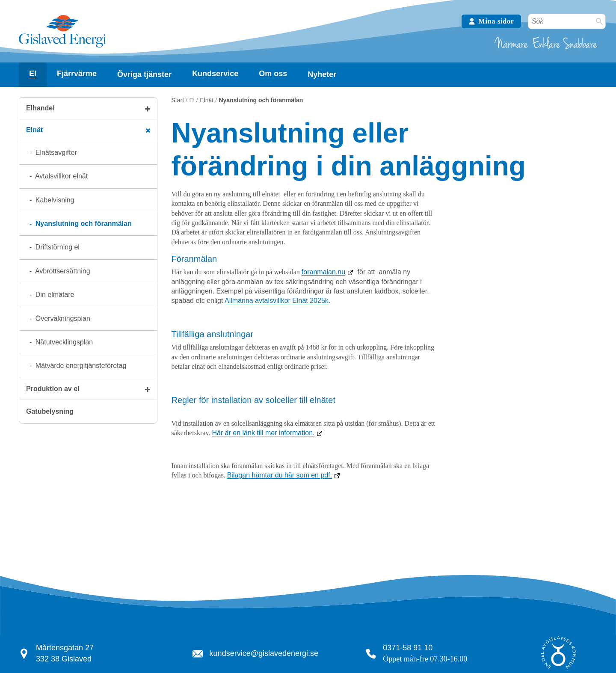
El (33, 74)
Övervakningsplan (62, 319)
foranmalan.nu (323, 272)
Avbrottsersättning (62, 271)
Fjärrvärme (77, 74)
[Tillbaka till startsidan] (62, 46)
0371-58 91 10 (408, 648)
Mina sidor (491, 21)
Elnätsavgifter (55, 153)
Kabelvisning (54, 200)
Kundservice (215, 74)
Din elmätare (54, 295)
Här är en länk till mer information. (263, 433)
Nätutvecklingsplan (63, 342)
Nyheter (322, 74)
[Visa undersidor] (33, 74)
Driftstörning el (56, 247)
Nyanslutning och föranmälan (82, 224)
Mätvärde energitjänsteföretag (80, 366)
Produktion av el (53, 389)
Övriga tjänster (144, 74)
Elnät (34, 130)
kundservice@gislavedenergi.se (264, 653)
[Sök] (599, 21)
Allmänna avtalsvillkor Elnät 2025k (277, 301)
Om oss (273, 74)
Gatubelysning (50, 411)
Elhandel (40, 108)
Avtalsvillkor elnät (61, 176)
